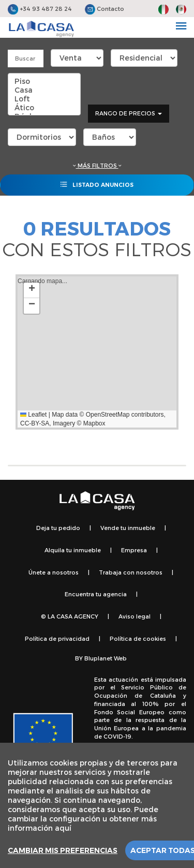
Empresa (134, 550)
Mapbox (94, 423)
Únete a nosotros (54, 572)
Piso (44, 81)
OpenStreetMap (108, 415)
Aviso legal (135, 616)
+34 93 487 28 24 (40, 9)
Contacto (105, 9)
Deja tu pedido (58, 528)
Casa (44, 90)
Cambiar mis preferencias (63, 850)
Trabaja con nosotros (131, 572)
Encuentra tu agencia (96, 594)
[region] (97, 805)
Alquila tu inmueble (73, 550)
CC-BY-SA (35, 423)
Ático (44, 107)
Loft (44, 99)
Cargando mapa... (92, 352)
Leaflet (33, 415)
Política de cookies (138, 638)
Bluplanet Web (106, 658)
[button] (32, 290)
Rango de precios (129, 113)
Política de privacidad (57, 638)
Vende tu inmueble (128, 528)
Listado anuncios (97, 184)
